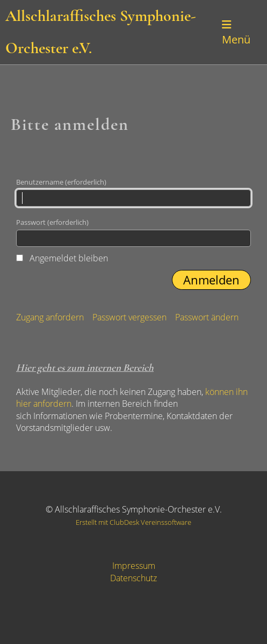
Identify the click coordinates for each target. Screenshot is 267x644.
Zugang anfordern (50, 317)
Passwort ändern (207, 317)
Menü (236, 33)
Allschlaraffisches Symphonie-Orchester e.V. (101, 32)
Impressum (134, 566)
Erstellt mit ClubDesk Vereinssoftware (133, 522)
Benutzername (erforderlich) (133, 192)
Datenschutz (133, 578)
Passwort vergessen (129, 317)
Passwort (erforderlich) (133, 232)
